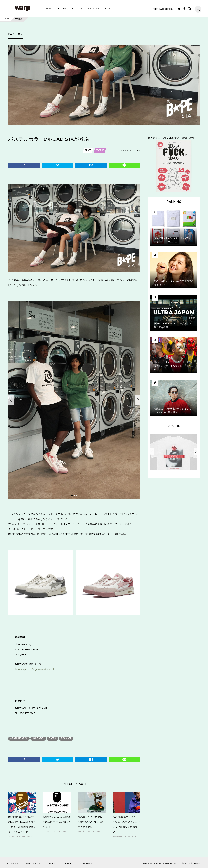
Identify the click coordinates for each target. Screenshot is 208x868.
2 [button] (74, 495)
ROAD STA (72, 737)
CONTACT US (52, 862)
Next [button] (138, 400)
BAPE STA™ (41, 737)
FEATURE (100, 150)
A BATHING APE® (20, 737)
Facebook (184, 9)
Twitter (179, 9)
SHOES (88, 150)
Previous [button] (11, 400)
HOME (7, 19)
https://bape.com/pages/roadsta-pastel (36, 668)
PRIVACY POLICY (32, 862)
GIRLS (109, 9)
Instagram (189, 9)
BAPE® (57, 737)
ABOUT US (69, 862)
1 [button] (72, 495)
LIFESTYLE (94, 9)
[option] (74, 400)
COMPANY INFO (88, 862)
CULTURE (77, 9)
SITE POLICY (12, 862)
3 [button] (77, 495)
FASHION (62, 9)
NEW (49, 9)
